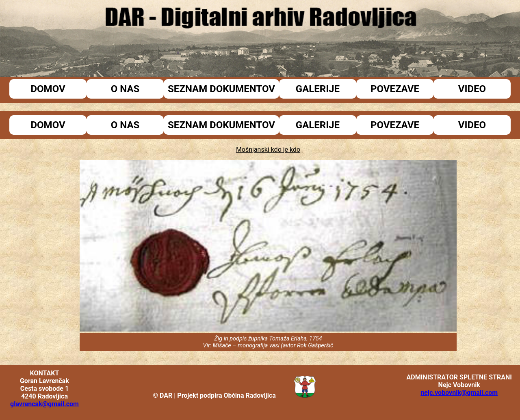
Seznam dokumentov (221, 89)
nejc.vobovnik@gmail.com (459, 393)
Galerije (318, 89)
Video (472, 89)
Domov (48, 89)
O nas (125, 89)
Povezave (395, 89)
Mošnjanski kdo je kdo (268, 150)
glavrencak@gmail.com (44, 404)
